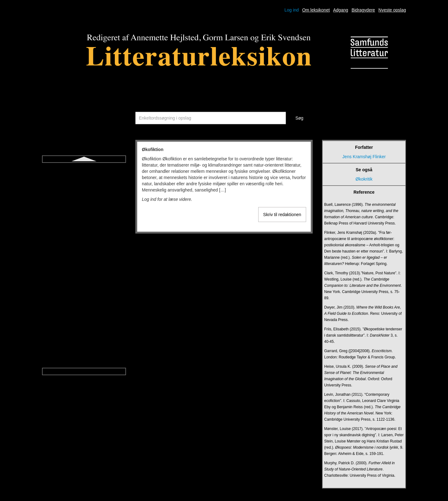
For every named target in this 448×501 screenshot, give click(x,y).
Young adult (84, 339)
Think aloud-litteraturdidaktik (84, 216)
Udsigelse (84, 261)
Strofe (84, 182)
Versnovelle (84, 328)
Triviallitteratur (84, 250)
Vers (84, 306)
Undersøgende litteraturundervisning (84, 283)
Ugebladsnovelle (84, 272)
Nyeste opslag (392, 10)
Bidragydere (363, 10)
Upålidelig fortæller (84, 295)
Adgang (341, 10)
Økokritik (84, 362)
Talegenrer (84, 205)
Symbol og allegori (84, 194)
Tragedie (84, 227)
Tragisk (84, 239)
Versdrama (84, 317)
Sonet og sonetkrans (84, 171)
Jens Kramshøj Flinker (364, 157)
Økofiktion (84, 351)
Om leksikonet (316, 10)
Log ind (292, 10)
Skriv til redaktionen (282, 215)
